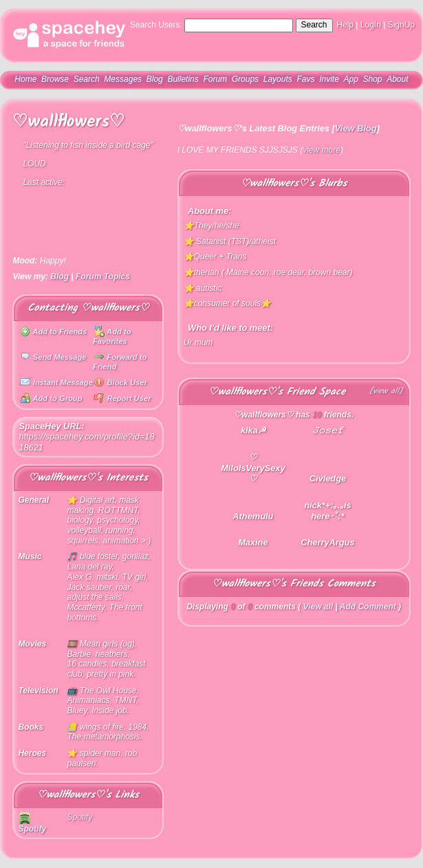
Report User (122, 398)
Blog (155, 79)
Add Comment (368, 607)
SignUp (401, 25)
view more (322, 150)
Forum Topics (103, 276)
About (397, 79)
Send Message (53, 357)
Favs (305, 79)
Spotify (32, 824)
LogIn (371, 25)
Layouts (278, 79)
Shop (372, 79)
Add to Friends (54, 332)
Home (25, 79)
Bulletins (183, 79)
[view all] (386, 392)
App (350, 79)
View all (318, 607)
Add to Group (51, 398)
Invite (329, 79)
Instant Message (56, 382)
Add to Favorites (112, 336)
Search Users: (156, 25)
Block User (120, 382)
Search (314, 25)
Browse (55, 79)
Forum (215, 79)
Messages (123, 79)
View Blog (356, 128)
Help (345, 25)
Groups (245, 79)
